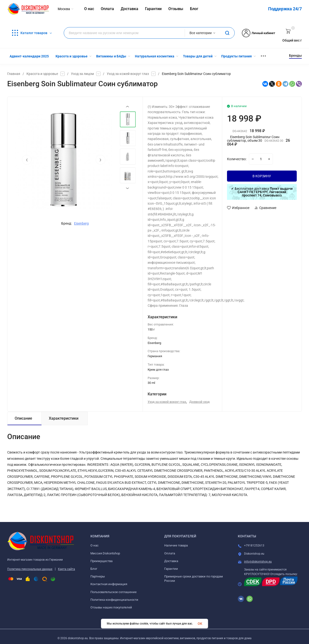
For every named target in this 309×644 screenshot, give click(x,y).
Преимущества (101, 561)
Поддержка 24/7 (285, 9)
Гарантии (171, 569)
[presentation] (27, 160)
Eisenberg (81, 223)
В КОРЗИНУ (262, 176)
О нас (95, 545)
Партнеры (98, 576)
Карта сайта (66, 569)
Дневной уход (199, 402)
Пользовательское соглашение (114, 592)
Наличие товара (176, 545)
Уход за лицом (82, 74)
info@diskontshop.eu (258, 562)
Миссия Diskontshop (105, 553)
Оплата (170, 553)
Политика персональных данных (30, 569)
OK (200, 624)
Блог (94, 569)
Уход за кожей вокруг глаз (128, 74)
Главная (14, 74)
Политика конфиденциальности (114, 600)
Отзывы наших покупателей (111, 607)
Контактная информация (109, 584)
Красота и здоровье (42, 74)
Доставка (171, 561)
